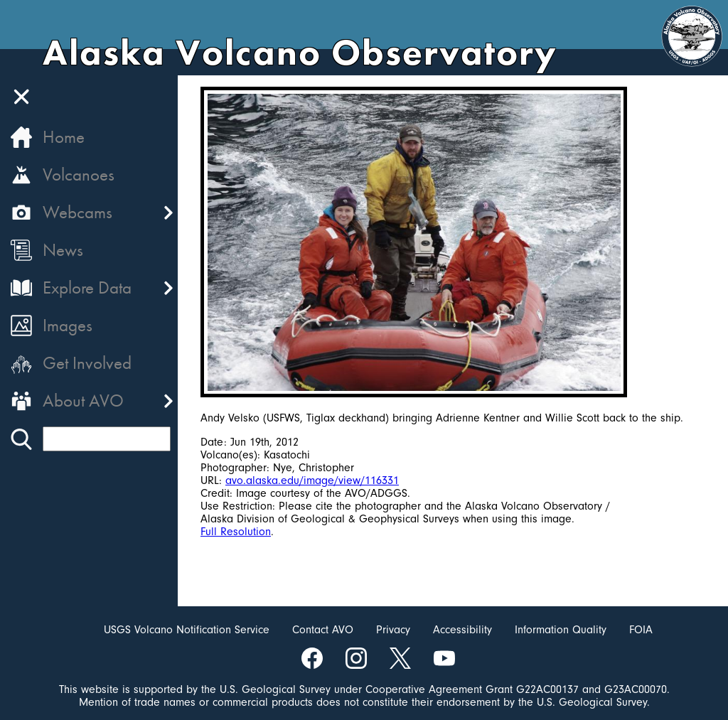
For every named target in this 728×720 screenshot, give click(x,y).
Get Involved (87, 363)
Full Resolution (236, 532)
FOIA (641, 630)
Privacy (393, 630)
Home (64, 137)
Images (68, 325)
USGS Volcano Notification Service (187, 630)
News (63, 250)
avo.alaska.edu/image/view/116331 (312, 480)
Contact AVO (323, 630)
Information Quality (561, 630)
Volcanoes (79, 174)
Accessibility (462, 630)
